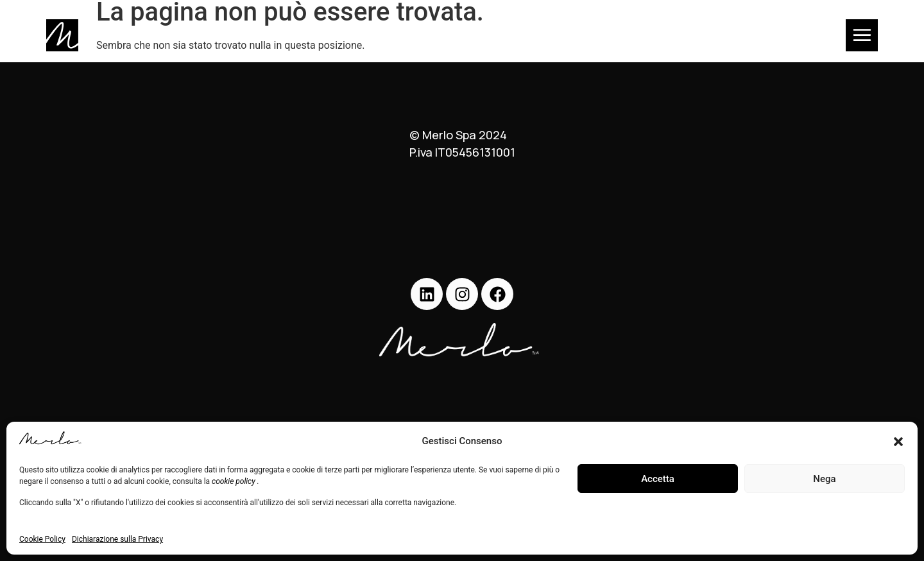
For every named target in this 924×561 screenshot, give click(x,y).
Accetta (658, 479)
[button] (898, 442)
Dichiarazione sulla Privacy (117, 539)
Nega (824, 479)
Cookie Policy (42, 539)
